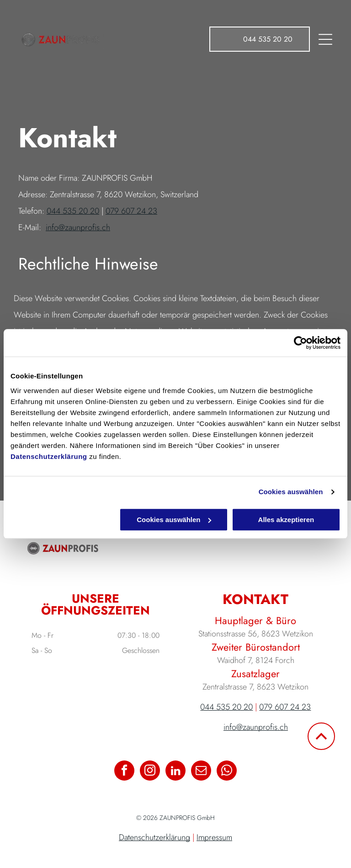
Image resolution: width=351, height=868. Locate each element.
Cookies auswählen (291, 492)
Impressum (214, 837)
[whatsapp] (227, 772)
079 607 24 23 (131, 211)
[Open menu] (325, 39)
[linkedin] (175, 772)
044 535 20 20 (73, 211)
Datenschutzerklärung (49, 456)
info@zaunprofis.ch (78, 227)
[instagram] (150, 772)
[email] (201, 772)
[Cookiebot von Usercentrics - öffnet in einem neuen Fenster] (300, 343)
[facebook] (124, 772)
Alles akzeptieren (286, 520)
